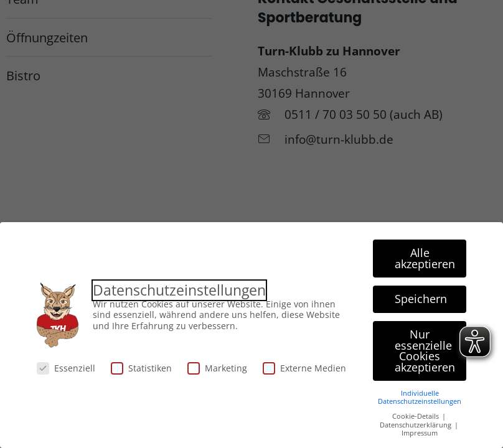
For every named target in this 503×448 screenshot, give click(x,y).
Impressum (420, 433)
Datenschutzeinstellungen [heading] (179, 290)
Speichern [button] (421, 299)
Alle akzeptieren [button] (425, 258)
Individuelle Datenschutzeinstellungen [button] (420, 397)
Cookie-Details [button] (416, 416)
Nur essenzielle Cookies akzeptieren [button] (425, 351)
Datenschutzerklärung (416, 425)
